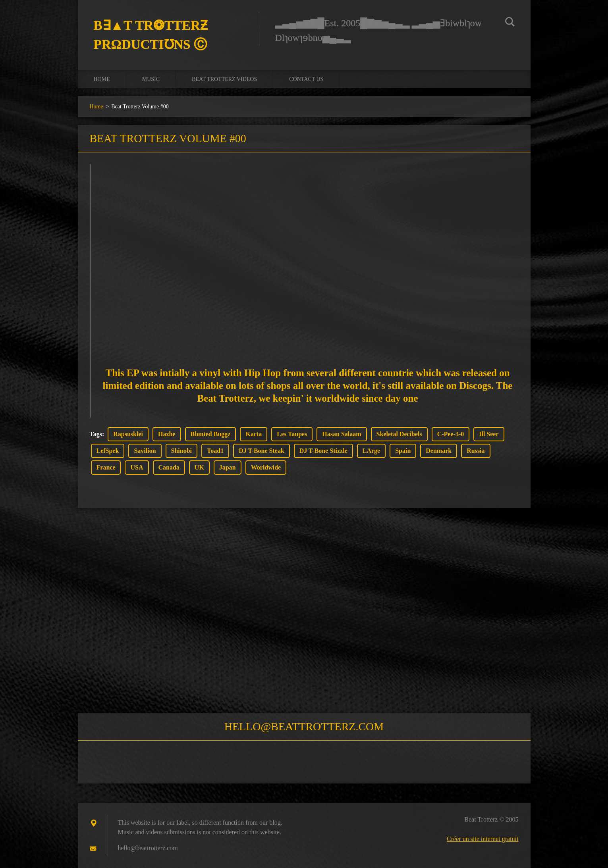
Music (151, 79)
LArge (371, 451)
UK (199, 467)
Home (102, 79)
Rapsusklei (128, 434)
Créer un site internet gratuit (483, 839)
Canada (169, 467)
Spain (403, 451)
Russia (476, 451)
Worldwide (266, 467)
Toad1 (215, 451)
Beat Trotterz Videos (224, 79)
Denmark (439, 451)
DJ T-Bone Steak (262, 451)
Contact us (306, 79)
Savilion (145, 451)
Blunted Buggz (211, 434)
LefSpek (108, 451)
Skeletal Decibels (399, 434)
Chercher (510, 23)
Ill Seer (489, 434)
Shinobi (181, 451)
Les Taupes (292, 434)
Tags (96, 434)
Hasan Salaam (342, 434)
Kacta (254, 434)
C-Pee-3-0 (451, 434)
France (106, 467)
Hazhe (167, 434)
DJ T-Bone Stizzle (323, 451)
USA (137, 467)
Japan (228, 467)
